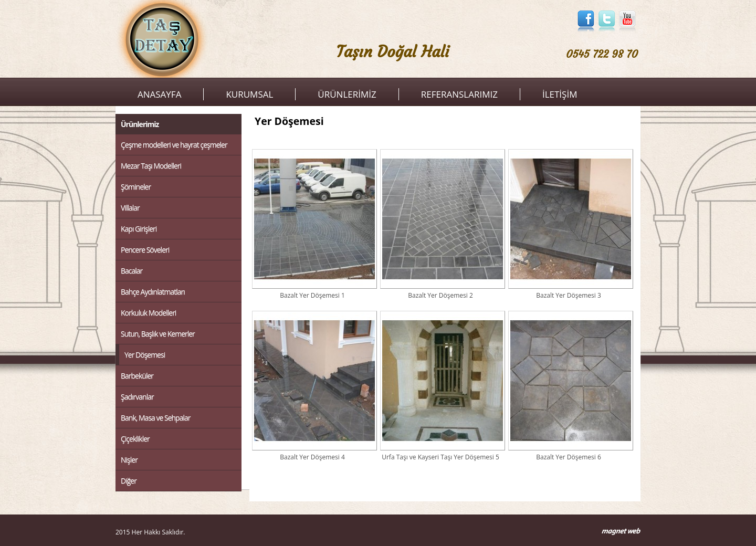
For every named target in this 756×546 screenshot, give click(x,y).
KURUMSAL (249, 94)
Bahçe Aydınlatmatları (153, 292)
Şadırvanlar (137, 397)
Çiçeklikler (135, 439)
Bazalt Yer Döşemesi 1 (312, 224)
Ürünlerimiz (140, 124)
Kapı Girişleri (139, 229)
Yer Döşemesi (145, 355)
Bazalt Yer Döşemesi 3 (569, 224)
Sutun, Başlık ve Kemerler (158, 334)
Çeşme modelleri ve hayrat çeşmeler (174, 145)
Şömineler (136, 187)
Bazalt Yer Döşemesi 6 (569, 386)
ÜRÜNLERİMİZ (347, 94)
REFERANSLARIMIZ (459, 94)
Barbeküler (137, 376)
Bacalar (132, 271)
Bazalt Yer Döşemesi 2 (440, 224)
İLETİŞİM (560, 94)
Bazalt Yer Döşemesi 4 (312, 386)
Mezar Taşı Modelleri (151, 166)
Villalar (130, 208)
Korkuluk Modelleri (148, 313)
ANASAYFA (159, 94)
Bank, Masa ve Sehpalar (155, 418)
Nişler (129, 460)
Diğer (129, 481)
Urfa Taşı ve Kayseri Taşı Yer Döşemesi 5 (440, 386)
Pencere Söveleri (145, 250)
